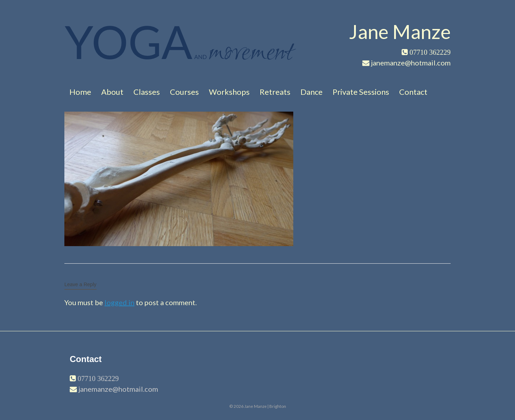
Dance (312, 92)
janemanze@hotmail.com (118, 389)
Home (80, 92)
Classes (147, 92)
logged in (119, 302)
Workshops (229, 92)
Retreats (275, 92)
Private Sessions (361, 92)
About (112, 92)
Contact (413, 92)
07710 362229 (97, 379)
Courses (184, 92)
